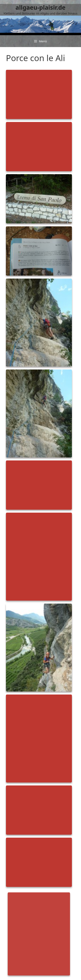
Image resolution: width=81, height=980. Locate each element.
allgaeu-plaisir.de (40, 7)
